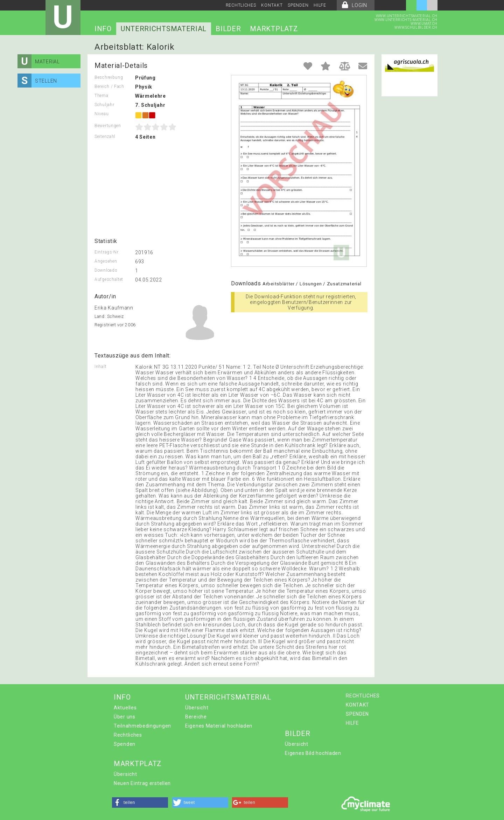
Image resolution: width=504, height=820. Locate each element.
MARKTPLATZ (274, 29)
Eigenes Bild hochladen (313, 753)
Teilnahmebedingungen (142, 726)
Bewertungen (108, 126)
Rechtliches (128, 735)
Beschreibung (109, 77)
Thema (101, 96)
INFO (103, 29)
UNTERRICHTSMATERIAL (164, 29)
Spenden (125, 744)
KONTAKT (272, 5)
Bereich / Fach (109, 86)
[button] (140, 802)
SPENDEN (298, 5)
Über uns (125, 717)
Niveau (101, 114)
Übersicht (197, 708)
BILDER (228, 29)
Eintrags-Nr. (107, 252)
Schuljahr (104, 105)
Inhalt (100, 367)
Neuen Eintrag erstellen (142, 783)
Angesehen (106, 261)
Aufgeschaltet (109, 279)
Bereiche (196, 717)
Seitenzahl (105, 137)
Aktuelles (125, 708)
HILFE (320, 5)
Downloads (106, 270)
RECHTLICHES (241, 5)
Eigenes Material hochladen (219, 726)
